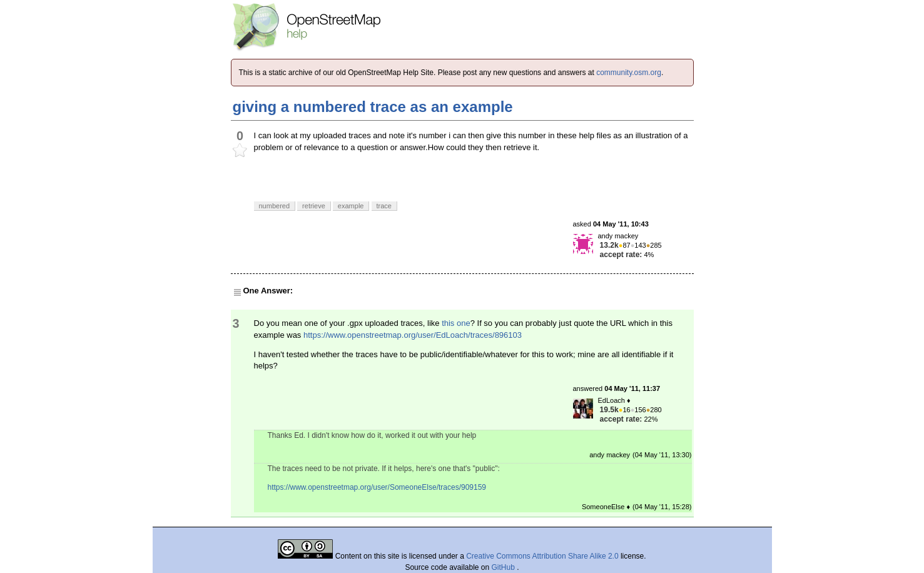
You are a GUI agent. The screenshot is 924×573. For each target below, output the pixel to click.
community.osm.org (629, 73)
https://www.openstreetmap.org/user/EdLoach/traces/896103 (413, 335)
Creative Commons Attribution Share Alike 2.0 (542, 556)
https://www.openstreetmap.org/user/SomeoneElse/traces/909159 (377, 487)
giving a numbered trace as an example (373, 107)
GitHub (505, 567)
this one (456, 323)
